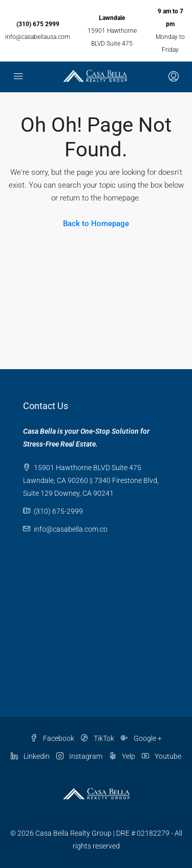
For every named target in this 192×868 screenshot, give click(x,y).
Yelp (122, 756)
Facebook (52, 738)
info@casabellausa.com (38, 37)
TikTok (98, 738)
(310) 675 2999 (38, 24)
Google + (141, 738)
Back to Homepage (96, 224)
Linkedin (30, 756)
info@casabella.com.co (71, 529)
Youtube (162, 756)
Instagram (79, 756)
